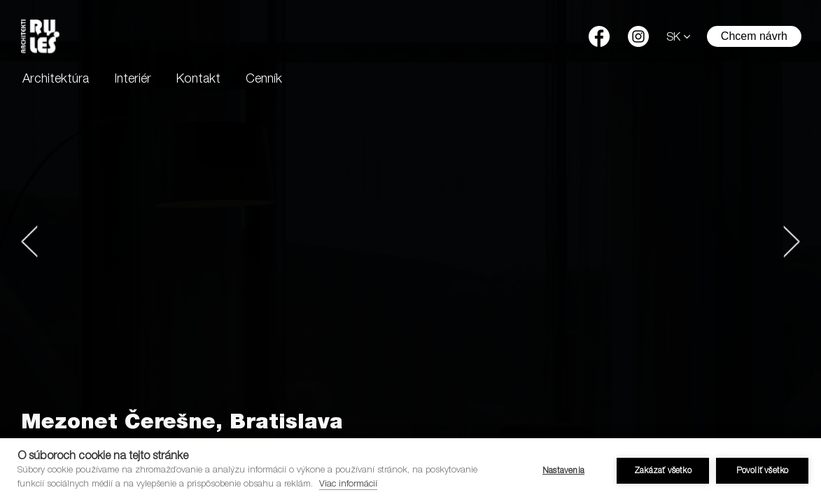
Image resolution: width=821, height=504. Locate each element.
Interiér (133, 80)
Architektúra (56, 80)
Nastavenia (563, 471)
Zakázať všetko (663, 471)
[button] (29, 241)
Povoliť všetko (763, 471)
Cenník (264, 80)
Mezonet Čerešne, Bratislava (182, 424)
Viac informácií (348, 485)
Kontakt (198, 80)
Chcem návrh (754, 36)
